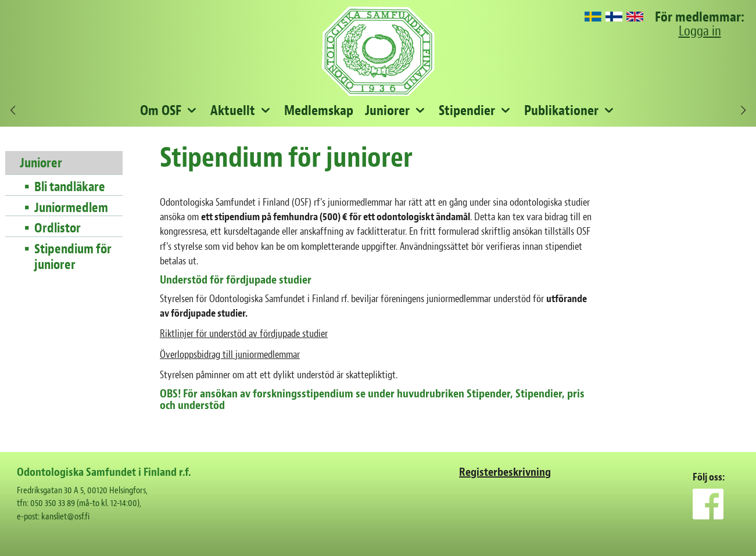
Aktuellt (233, 110)
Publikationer (561, 110)
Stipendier (467, 110)
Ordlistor (58, 228)
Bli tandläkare (70, 187)
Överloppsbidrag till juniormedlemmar (230, 355)
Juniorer (387, 110)
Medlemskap (319, 110)
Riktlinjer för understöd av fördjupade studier (244, 334)
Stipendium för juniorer (73, 257)
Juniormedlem (71, 208)
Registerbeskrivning (505, 472)
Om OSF (161, 110)
